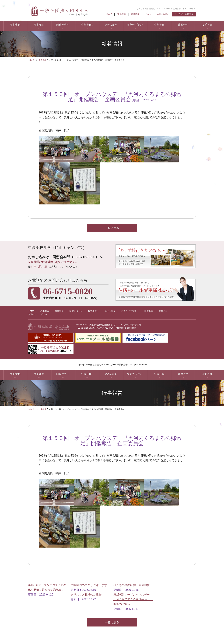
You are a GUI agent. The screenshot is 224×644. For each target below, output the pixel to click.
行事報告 (39, 26)
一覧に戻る (112, 228)
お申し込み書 (39, 267)
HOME (109, 14)
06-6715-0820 (87, 328)
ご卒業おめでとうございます (89, 585)
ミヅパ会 (207, 26)
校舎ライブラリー (135, 26)
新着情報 (135, 14)
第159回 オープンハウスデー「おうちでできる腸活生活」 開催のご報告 (133, 599)
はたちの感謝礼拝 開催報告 (132, 585)
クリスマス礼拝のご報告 (86, 595)
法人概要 (121, 14)
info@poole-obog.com (126, 328)
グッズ (148, 14)
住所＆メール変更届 (184, 14)
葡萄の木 (183, 26)
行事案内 (15, 26)
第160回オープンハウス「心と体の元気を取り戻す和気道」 (47, 587)
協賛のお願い (163, 14)
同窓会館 (159, 26)
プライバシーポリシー (38, 314)
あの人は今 (111, 26)
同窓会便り (87, 26)
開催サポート (63, 26)
